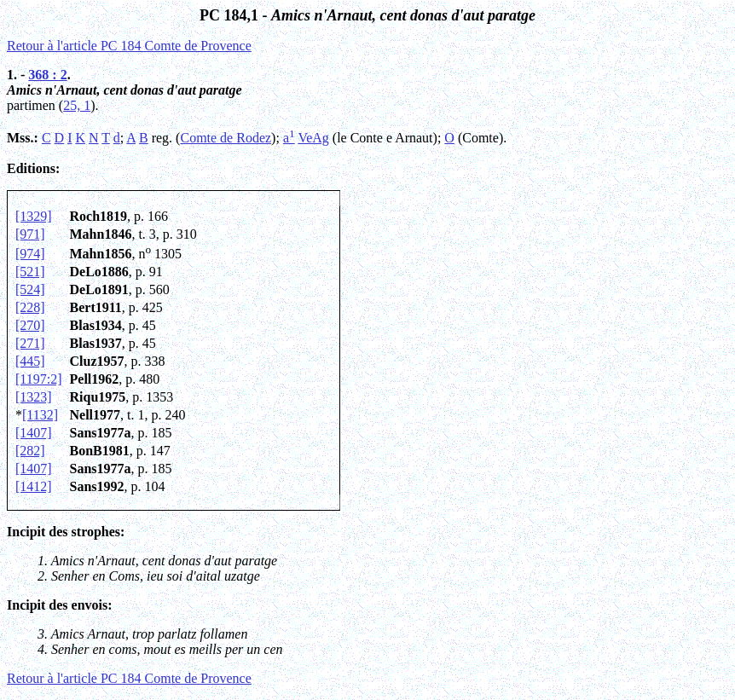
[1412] (34, 486)
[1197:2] (39, 379)
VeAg (313, 138)
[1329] (34, 216)
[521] (30, 272)
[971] (30, 234)
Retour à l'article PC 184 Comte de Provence (129, 46)
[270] (30, 325)
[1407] (34, 433)
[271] (30, 343)
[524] (30, 289)
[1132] (40, 415)
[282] (30, 451)
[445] (30, 361)
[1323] (34, 397)
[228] (30, 307)
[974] (30, 254)
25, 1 (77, 105)
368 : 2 (47, 75)
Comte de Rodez (226, 138)
